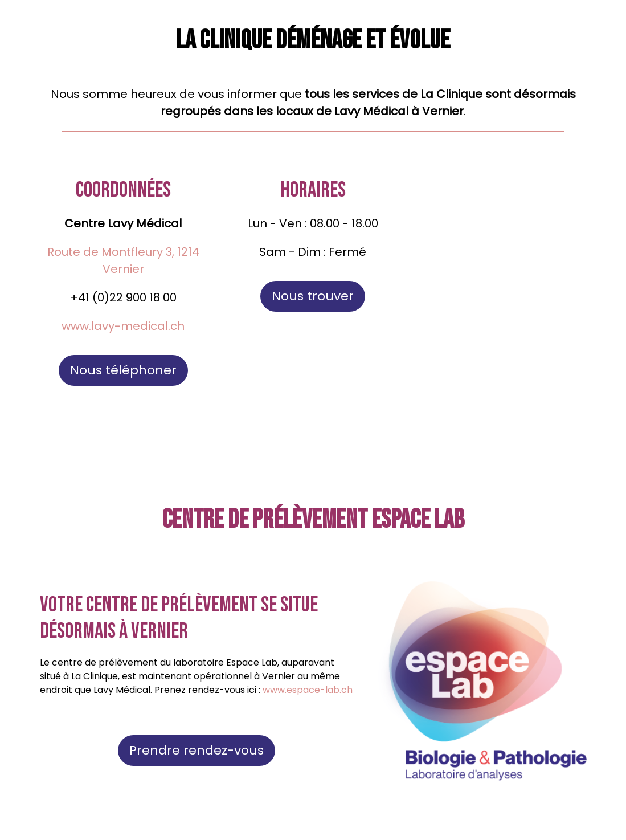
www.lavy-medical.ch (123, 326)
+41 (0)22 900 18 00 (123, 297)
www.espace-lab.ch (308, 690)
